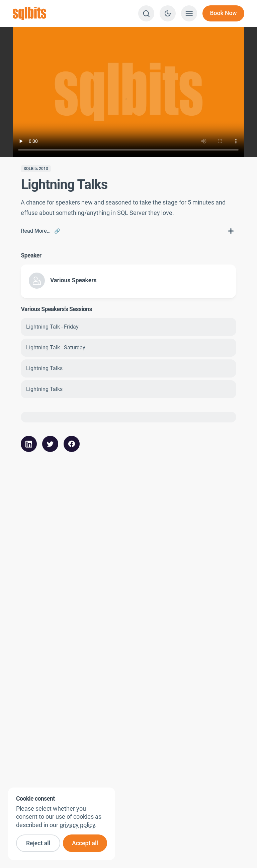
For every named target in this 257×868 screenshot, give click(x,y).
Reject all (38, 843)
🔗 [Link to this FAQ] (57, 231)
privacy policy (77, 825)
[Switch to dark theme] (168, 13)
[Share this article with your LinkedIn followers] (29, 444)
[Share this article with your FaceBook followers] (72, 444)
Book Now (223, 13)
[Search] (146, 13)
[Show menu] (189, 13)
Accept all (85, 843)
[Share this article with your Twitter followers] (50, 444)
